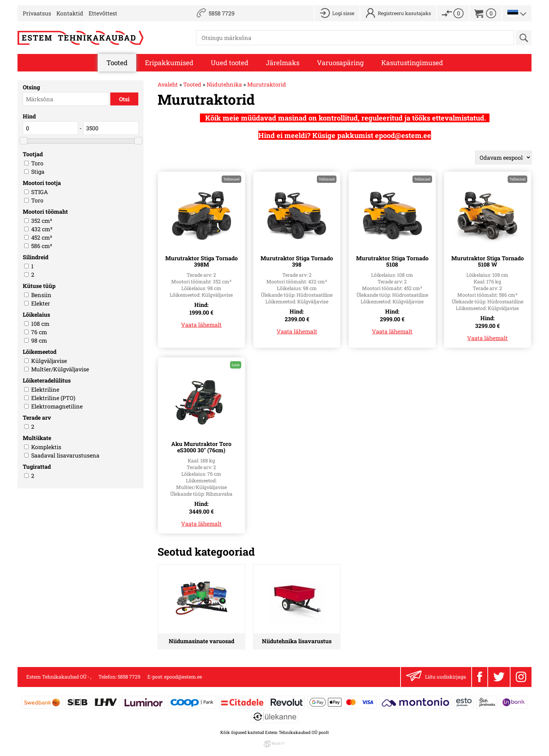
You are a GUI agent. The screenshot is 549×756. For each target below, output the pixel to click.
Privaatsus (37, 13)
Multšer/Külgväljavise (60, 369)
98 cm (39, 340)
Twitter (499, 677)
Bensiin (41, 295)
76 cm (39, 332)
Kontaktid (70, 13)
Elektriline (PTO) (53, 398)
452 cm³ (42, 237)
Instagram (521, 677)
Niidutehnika (224, 84)
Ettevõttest (103, 13)
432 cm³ (42, 229)
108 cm (40, 324)
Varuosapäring (340, 63)
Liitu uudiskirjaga (436, 677)
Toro (37, 163)
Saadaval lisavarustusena (65, 455)
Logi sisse (343, 13)
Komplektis (46, 447)
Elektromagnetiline (57, 406)
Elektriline (45, 389)
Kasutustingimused (412, 63)
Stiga (38, 171)
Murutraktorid (267, 84)
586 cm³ (42, 246)
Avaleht (168, 84)
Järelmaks (283, 63)
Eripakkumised (169, 63)
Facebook (480, 677)
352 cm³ (42, 221)
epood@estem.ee (183, 677)
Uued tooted (230, 63)
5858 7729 (222, 13)
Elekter (41, 303)
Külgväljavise (49, 361)
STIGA (40, 192)
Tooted (117, 63)
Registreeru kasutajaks (404, 13)
